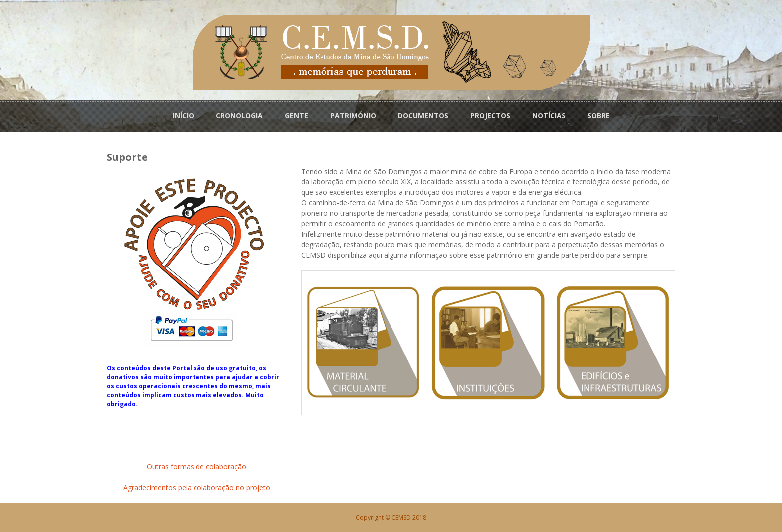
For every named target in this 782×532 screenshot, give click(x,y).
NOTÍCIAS (549, 115)
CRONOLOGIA (239, 115)
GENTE (296, 115)
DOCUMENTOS (423, 115)
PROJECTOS (490, 115)
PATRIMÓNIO (353, 115)
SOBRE (599, 115)
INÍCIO (183, 115)
